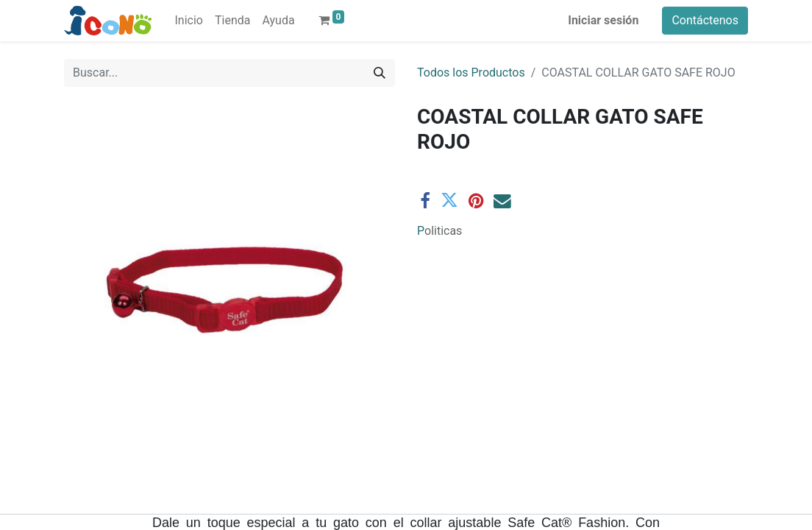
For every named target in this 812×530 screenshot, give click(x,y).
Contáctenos (705, 20)
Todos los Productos (471, 73)
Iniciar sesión (603, 20)
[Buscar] (380, 73)
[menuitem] (189, 21)
